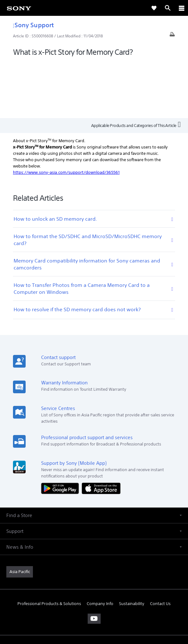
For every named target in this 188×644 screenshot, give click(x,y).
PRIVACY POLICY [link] (94, 607)
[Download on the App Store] (101, 432)
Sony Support (33, 25)
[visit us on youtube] (94, 562)
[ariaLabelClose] (181, 8)
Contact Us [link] (160, 547)
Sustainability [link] (132, 547)
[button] (94, 459)
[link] (19, 8)
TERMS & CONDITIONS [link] (94, 599)
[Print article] (172, 36)
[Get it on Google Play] (61, 432)
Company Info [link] (100, 547)
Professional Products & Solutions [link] (49, 547)
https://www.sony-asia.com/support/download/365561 (66, 116)
